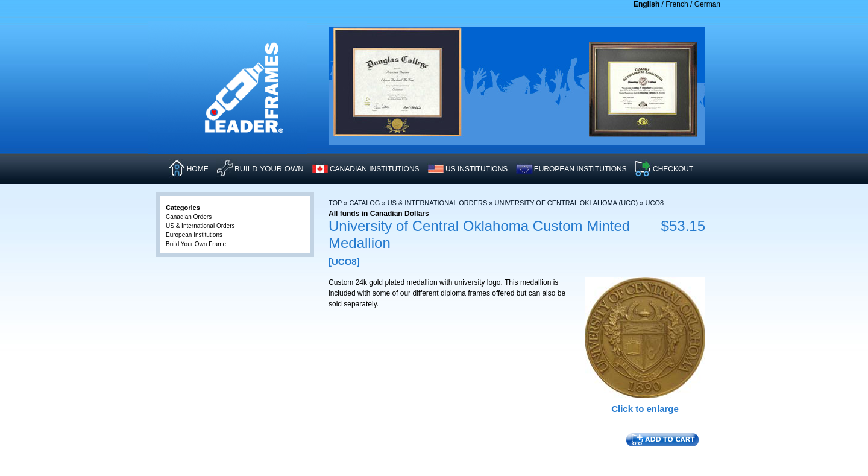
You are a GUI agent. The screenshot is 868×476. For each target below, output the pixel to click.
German (707, 4)
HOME (198, 169)
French (677, 4)
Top (335, 203)
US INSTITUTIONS (476, 169)
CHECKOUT (673, 169)
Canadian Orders (189, 217)
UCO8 (655, 203)
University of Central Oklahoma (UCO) (567, 203)
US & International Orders (438, 203)
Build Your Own (269, 169)
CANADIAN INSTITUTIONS (375, 169)
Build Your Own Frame (196, 244)
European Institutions (194, 235)
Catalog (364, 203)
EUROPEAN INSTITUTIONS (580, 169)
